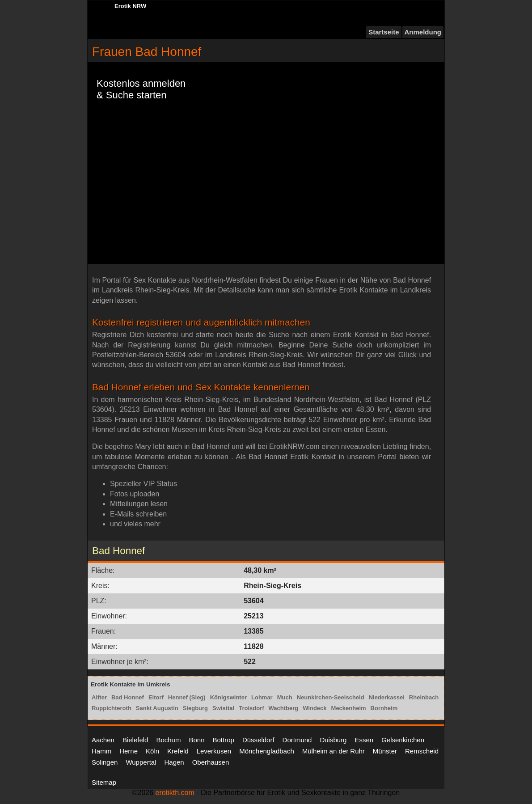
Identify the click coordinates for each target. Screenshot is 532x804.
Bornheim (384, 708)
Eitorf (156, 697)
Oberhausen (211, 762)
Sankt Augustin (157, 708)
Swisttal (223, 708)
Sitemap (104, 782)
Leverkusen (214, 751)
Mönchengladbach (267, 751)
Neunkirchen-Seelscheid (331, 697)
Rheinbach (424, 697)
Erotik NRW (130, 6)
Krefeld (178, 751)
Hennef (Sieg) (187, 697)
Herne (129, 751)
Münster (385, 751)
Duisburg (333, 740)
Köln (152, 751)
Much (285, 697)
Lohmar (262, 697)
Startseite (384, 32)
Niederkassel (387, 697)
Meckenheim (349, 708)
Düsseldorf (258, 740)
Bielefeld (135, 740)
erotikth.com (175, 793)
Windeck (315, 708)
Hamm (101, 751)
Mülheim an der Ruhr (334, 751)
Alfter (99, 697)
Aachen (103, 740)
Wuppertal (141, 762)
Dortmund (297, 740)
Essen (364, 740)
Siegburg (195, 708)
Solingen (105, 762)
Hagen (174, 762)
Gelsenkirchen (403, 740)
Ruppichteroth (112, 708)
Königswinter (228, 697)
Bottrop (224, 740)
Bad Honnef (128, 697)
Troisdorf (251, 708)
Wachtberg (284, 708)
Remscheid (422, 751)
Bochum (168, 740)
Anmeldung (423, 32)
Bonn (196, 740)
